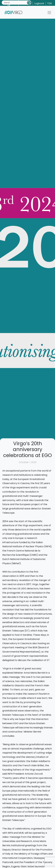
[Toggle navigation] (49, 13)
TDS (49, 3)
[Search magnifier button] (29, 3)
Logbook (39, 3)
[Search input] (15, 2)
